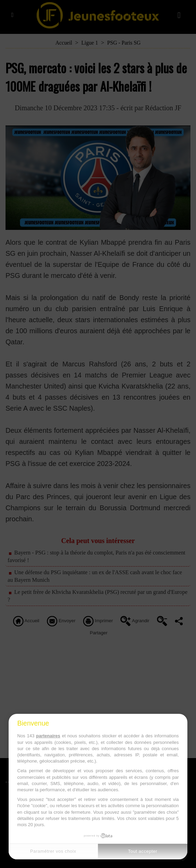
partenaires (48, 736)
